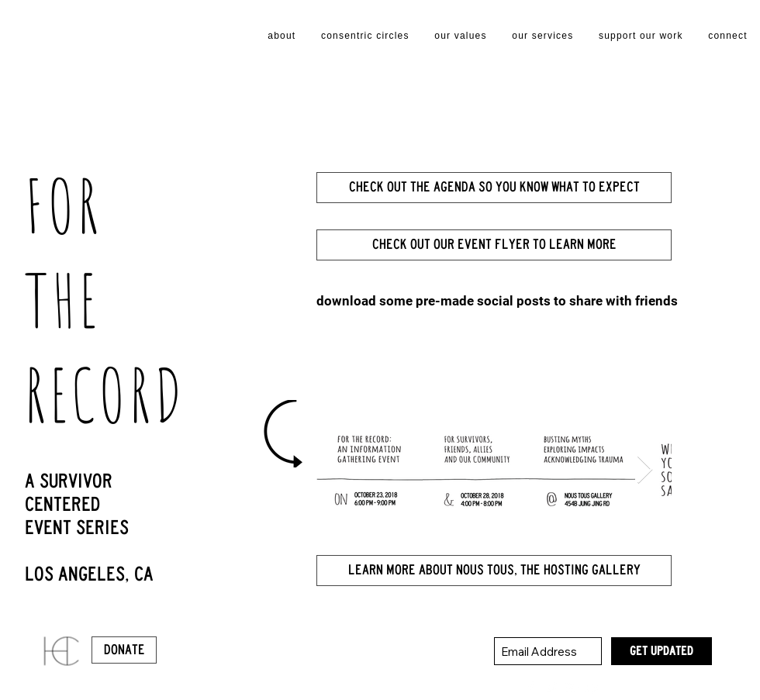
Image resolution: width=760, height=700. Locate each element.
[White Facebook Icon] (530, 688)
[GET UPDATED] (662, 651)
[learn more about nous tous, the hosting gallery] (494, 571)
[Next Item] (645, 470)
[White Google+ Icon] (572, 688)
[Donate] (124, 650)
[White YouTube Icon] (593, 688)
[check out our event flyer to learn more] (494, 245)
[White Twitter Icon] (551, 688)
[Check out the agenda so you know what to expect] (494, 188)
